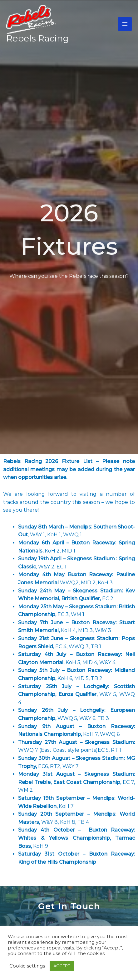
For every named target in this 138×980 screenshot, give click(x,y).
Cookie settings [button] (27, 966)
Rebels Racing (38, 38)
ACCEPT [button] (62, 966)
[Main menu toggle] (125, 24)
